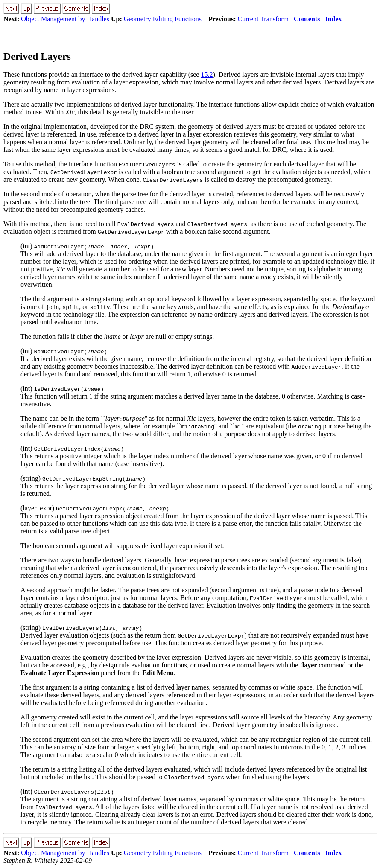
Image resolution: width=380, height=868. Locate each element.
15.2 (207, 74)
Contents (307, 19)
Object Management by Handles (65, 19)
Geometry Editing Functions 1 (165, 19)
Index (333, 19)
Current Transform (263, 19)
